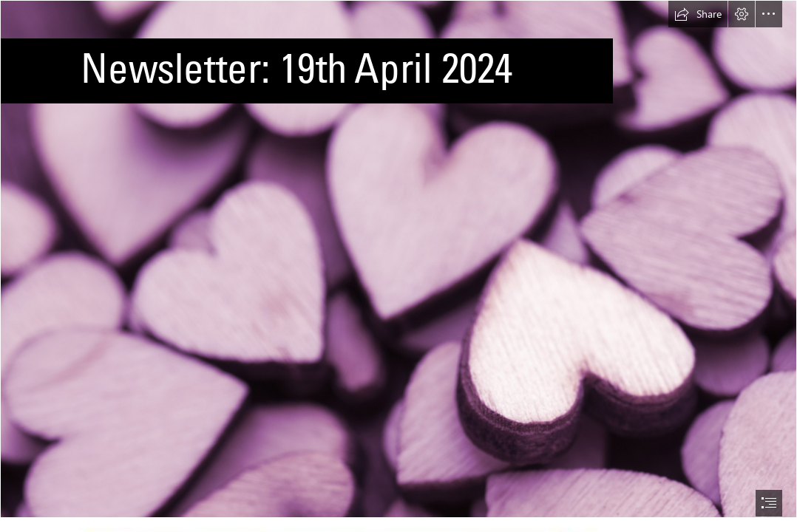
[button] (698, 14)
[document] (398, 266)
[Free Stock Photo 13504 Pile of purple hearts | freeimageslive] (398, 259)
